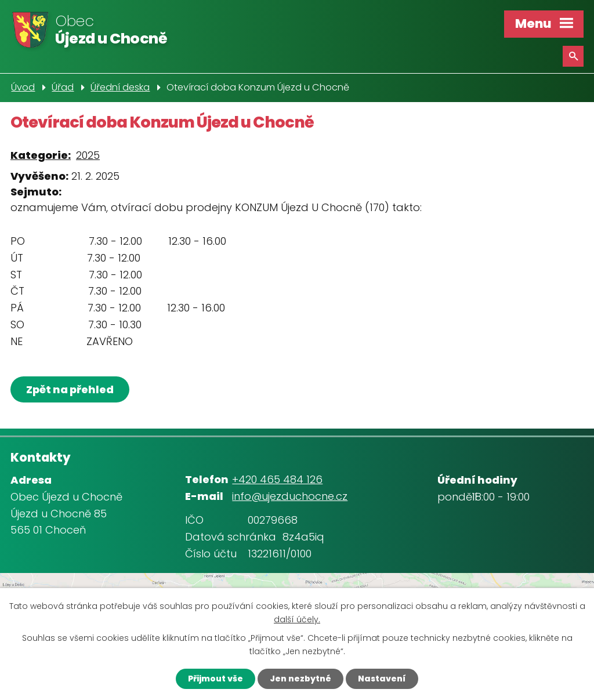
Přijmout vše (215, 679)
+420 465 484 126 (277, 479)
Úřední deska (120, 87)
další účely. (297, 619)
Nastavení (382, 679)
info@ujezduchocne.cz (290, 496)
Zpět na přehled (70, 389)
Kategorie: (41, 155)
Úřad (63, 87)
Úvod (23, 87)
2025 (88, 155)
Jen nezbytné (300, 679)
